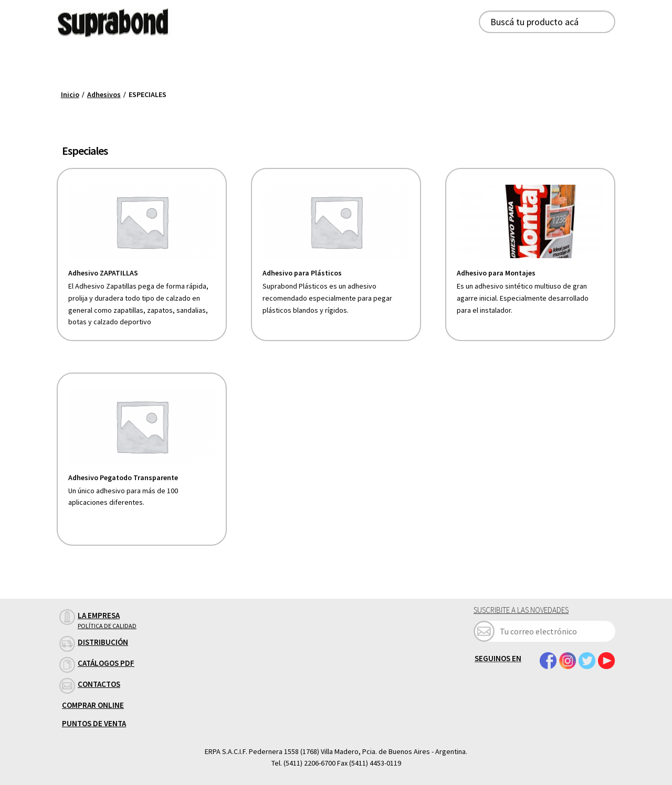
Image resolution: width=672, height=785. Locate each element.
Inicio (70, 94)
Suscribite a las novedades (521, 610)
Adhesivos (104, 94)
